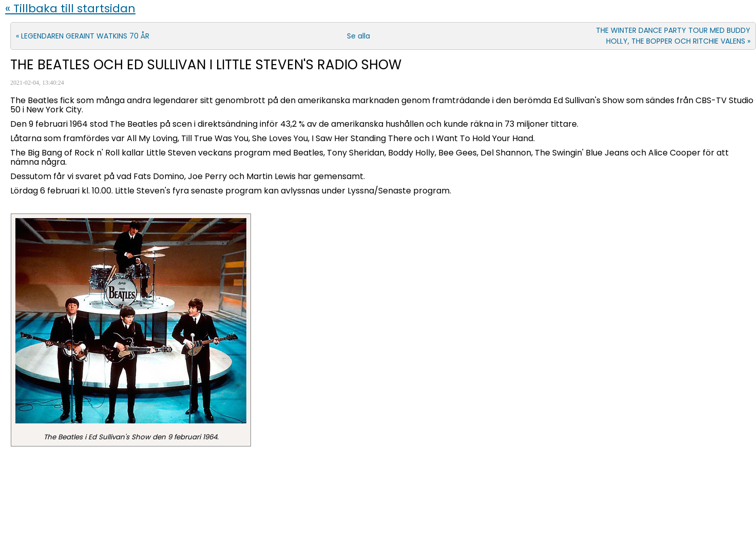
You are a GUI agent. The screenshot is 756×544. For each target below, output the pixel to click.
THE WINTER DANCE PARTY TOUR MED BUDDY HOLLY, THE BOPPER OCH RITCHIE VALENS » (673, 36)
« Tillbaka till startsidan (70, 8)
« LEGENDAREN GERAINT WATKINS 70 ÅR (83, 36)
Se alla (358, 36)
